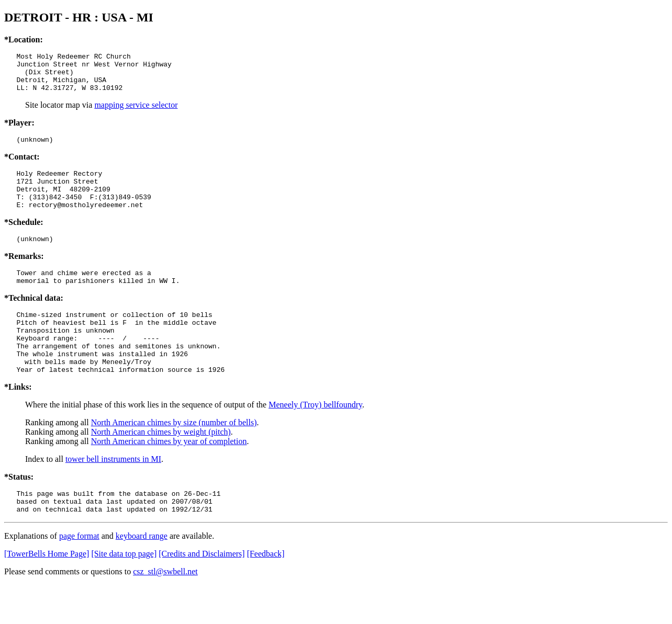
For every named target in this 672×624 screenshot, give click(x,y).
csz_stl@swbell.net (165, 611)
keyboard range (142, 575)
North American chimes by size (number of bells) (174, 457)
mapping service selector (136, 113)
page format (79, 575)
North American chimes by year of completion (169, 476)
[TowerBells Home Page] (47, 593)
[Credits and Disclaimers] (201, 593)
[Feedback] (266, 593)
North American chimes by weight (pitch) (161, 466)
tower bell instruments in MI (113, 493)
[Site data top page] (124, 593)
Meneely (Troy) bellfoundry (315, 439)
